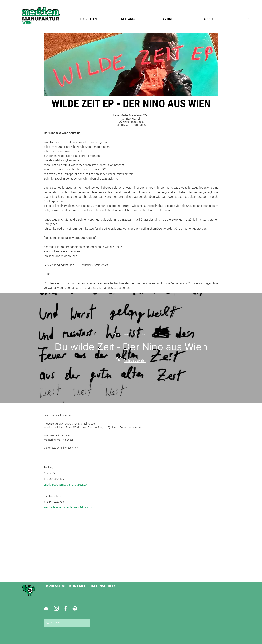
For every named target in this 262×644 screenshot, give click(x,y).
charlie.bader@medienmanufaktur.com (66, 485)
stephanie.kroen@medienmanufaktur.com (68, 507)
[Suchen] (67, 623)
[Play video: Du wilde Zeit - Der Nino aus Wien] (131, 360)
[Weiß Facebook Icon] (66, 608)
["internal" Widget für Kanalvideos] (131, 348)
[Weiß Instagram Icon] (56, 608)
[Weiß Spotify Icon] (75, 608)
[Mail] (46, 608)
